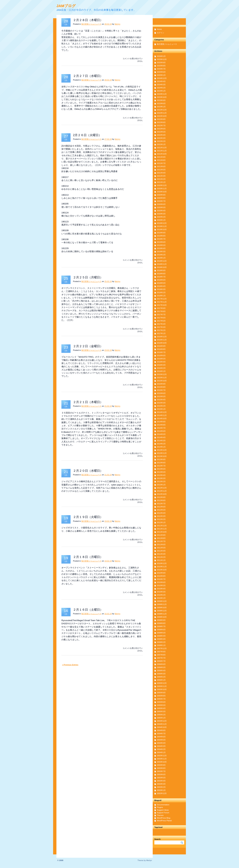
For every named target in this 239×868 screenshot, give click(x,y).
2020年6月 (161, 204)
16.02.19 (108, 614)
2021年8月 (161, 160)
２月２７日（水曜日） (88, 76)
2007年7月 (161, 658)
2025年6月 (161, 72)
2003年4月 (161, 781)
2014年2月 (161, 444)
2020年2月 (161, 217)
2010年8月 (161, 576)
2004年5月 (161, 740)
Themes (160, 815)
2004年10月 (162, 727)
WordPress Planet (164, 821)
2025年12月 (162, 59)
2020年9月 (161, 195)
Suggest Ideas (163, 810)
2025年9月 (161, 63)
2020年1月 (161, 220)
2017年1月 (161, 333)
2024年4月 (161, 81)
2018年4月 (161, 286)
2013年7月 (161, 466)
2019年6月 (161, 242)
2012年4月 (161, 513)
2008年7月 (161, 626)
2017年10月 (162, 305)
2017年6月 (161, 318)
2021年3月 (161, 176)
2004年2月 (161, 749)
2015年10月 (162, 381)
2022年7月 (161, 126)
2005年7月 (161, 699)
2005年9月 (161, 693)
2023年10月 (162, 97)
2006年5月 (161, 667)
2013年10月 (162, 456)
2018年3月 (161, 289)
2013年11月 (162, 453)
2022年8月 (161, 122)
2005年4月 (161, 708)
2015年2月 (161, 406)
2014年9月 (161, 422)
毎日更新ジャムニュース (91, 24)
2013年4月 (161, 475)
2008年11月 (162, 614)
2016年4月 (161, 362)
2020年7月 (161, 201)
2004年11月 (162, 724)
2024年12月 (162, 78)
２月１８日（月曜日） (88, 557)
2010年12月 (162, 563)
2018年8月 (161, 274)
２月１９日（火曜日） (88, 517)
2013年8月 (161, 463)
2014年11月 (162, 415)
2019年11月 (162, 226)
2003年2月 (161, 787)
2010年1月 (161, 598)
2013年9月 (161, 459)
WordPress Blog (164, 818)
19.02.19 (108, 521)
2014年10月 (162, 418)
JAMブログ (66, 6)
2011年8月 (161, 538)
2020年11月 (162, 189)
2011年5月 (161, 548)
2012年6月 (161, 507)
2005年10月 (162, 689)
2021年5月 (161, 170)
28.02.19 (108, 24)
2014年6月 (161, 431)
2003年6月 (161, 774)
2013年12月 (162, 450)
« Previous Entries (70, 665)
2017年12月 (162, 299)
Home (159, 29)
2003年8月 (161, 768)
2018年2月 (161, 292)
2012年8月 (161, 500)
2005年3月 (161, 711)
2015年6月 (161, 393)
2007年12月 (162, 648)
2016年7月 (161, 352)
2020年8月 (161, 198)
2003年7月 (161, 771)
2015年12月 (162, 374)
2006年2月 (161, 677)
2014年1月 (161, 447)
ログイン (160, 33)
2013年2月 (161, 482)
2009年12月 (162, 601)
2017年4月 (161, 324)
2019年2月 (161, 255)
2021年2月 (161, 179)
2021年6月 (161, 166)
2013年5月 (161, 472)
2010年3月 (161, 592)
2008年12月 (162, 611)
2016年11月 (162, 340)
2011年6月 (161, 545)
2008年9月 (161, 620)
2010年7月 (161, 579)
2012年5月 (161, 510)
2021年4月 (161, 173)
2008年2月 (161, 642)
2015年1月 (161, 409)
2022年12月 (162, 110)
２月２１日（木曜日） (88, 402)
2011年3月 (161, 554)
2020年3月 (161, 214)
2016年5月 (161, 359)
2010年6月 (161, 582)
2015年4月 (161, 400)
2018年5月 (161, 283)
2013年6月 (161, 469)
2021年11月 (162, 151)
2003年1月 (161, 790)
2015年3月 (161, 403)
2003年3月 (161, 784)
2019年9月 (161, 233)
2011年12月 (162, 526)
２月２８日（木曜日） (88, 20)
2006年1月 (161, 680)
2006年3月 (161, 674)
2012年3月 (161, 516)
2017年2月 (161, 330)
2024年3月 (161, 85)
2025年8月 (161, 66)
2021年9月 (161, 157)
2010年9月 (161, 573)
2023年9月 (161, 100)
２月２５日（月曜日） (88, 277)
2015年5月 (161, 396)
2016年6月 (161, 355)
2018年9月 (161, 270)
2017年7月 (161, 315)
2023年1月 (161, 107)
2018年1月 (161, 296)
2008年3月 (161, 639)
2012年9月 (161, 497)
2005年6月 (161, 702)
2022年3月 (161, 138)
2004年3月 (161, 746)
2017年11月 (162, 302)
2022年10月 (162, 116)
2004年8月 (161, 730)
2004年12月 (162, 721)
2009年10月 (162, 608)
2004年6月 (161, 737)
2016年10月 (162, 343)
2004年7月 (161, 734)
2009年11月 (162, 604)
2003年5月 (161, 778)
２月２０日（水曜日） (88, 471)
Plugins (160, 807)
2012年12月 (162, 488)
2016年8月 (161, 349)
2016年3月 (161, 365)
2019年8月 (161, 236)
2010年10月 (162, 570)
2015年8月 (161, 387)
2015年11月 (162, 378)
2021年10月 (162, 154)
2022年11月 (162, 113)
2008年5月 (161, 633)
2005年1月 (161, 718)
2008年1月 (161, 645)
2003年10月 (162, 762)
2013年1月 (161, 485)
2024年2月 (161, 88)
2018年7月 (161, 277)
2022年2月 (161, 141)
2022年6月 (161, 129)
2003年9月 (161, 765)
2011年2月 (161, 557)
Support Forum (163, 813)
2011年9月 (161, 535)
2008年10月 (162, 617)
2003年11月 (162, 759)
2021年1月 (161, 182)
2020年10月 (162, 192)
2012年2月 (161, 519)
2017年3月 (161, 327)
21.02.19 (108, 406)
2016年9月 (161, 346)
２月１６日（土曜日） (88, 610)
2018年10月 (162, 267)
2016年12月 (162, 337)
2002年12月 (162, 793)
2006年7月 (161, 661)
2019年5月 (161, 245)
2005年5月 (161, 705)
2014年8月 (161, 425)
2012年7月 (161, 504)
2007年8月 (161, 655)
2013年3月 (161, 478)
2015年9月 (161, 384)
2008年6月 (161, 630)
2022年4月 (161, 135)
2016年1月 (161, 371)
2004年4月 (161, 743)
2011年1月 (161, 560)
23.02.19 (108, 350)
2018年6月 (161, 280)
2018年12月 (162, 261)
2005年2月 (161, 715)
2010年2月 (161, 595)
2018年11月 (162, 264)
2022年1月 (161, 144)
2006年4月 (161, 671)
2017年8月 (161, 311)
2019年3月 (161, 252)
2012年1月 (161, 522)
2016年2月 (161, 368)
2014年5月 (161, 434)
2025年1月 (161, 75)
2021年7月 (161, 163)
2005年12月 (162, 683)
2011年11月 (162, 529)
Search (157, 839)
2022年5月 (161, 132)
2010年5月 (161, 585)
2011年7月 (161, 541)
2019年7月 (161, 239)
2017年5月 (161, 321)
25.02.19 (108, 281)
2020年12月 (162, 185)
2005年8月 (161, 696)
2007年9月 (161, 652)
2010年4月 (161, 589)
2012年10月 (162, 494)
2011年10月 (162, 532)
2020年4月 (161, 211)
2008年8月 (161, 623)
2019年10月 (162, 229)
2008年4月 (161, 636)
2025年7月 (161, 69)
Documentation (163, 805)
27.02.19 (108, 139)
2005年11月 (162, 686)
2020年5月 (161, 207)
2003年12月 (162, 756)
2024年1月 (161, 91)
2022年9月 (161, 119)
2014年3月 (161, 441)
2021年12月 (162, 148)
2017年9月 (161, 308)
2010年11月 (162, 567)
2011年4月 (161, 551)
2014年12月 (162, 412)
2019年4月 (161, 248)
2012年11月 (162, 491)
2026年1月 (161, 56)
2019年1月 (161, 258)
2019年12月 (162, 223)
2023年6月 (161, 103)
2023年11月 (162, 94)
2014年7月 (161, 428)
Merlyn (118, 24)
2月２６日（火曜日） (87, 135)
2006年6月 (161, 664)
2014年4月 (161, 437)
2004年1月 (161, 752)
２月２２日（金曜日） (88, 346)
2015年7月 (161, 390)
